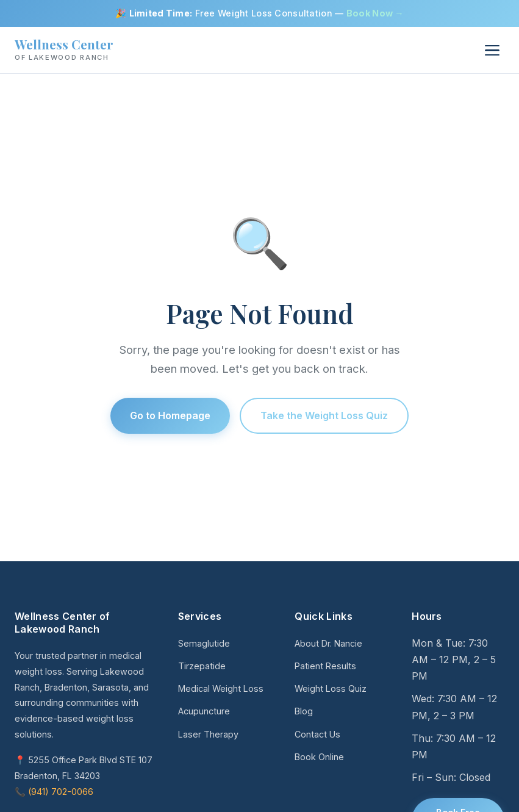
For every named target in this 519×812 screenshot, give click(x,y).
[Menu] (492, 51)
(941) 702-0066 (61, 792)
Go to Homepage (170, 415)
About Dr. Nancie (328, 643)
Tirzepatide (202, 666)
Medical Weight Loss (221, 688)
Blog (304, 711)
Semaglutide (204, 643)
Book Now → (375, 13)
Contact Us (317, 734)
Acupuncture (204, 711)
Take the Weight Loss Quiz (324, 415)
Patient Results (325, 666)
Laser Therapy (208, 734)
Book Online (319, 757)
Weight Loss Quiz (331, 688)
